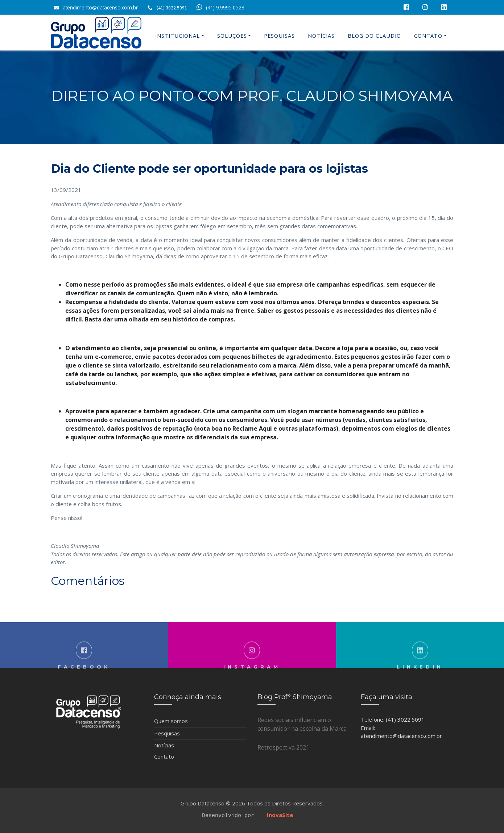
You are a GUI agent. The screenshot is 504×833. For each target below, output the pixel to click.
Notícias (321, 36)
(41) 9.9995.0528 (219, 7)
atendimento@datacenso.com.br (100, 7)
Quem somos (171, 721)
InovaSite (280, 815)
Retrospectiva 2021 (283, 747)
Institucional (177, 36)
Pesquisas (279, 36)
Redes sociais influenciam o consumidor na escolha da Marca (302, 724)
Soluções (232, 36)
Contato (428, 36)
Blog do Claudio (374, 36)
